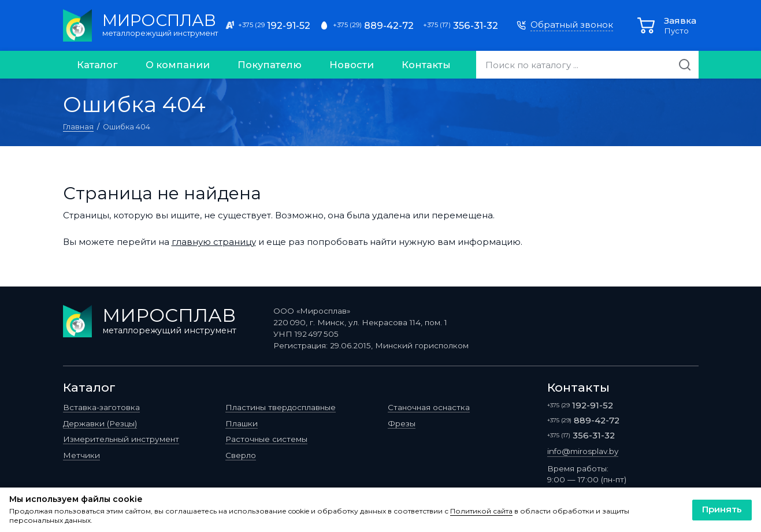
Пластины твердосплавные (281, 407)
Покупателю (270, 65)
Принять (722, 509)
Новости (352, 65)
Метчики (81, 455)
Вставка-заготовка (101, 407)
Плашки (242, 423)
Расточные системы (266, 439)
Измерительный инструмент (121, 439)
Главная (78, 127)
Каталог (97, 65)
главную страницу (214, 242)
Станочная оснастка (429, 407)
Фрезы (402, 423)
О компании (178, 65)
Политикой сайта (481, 511)
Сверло (241, 455)
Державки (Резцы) (100, 423)
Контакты (426, 65)
